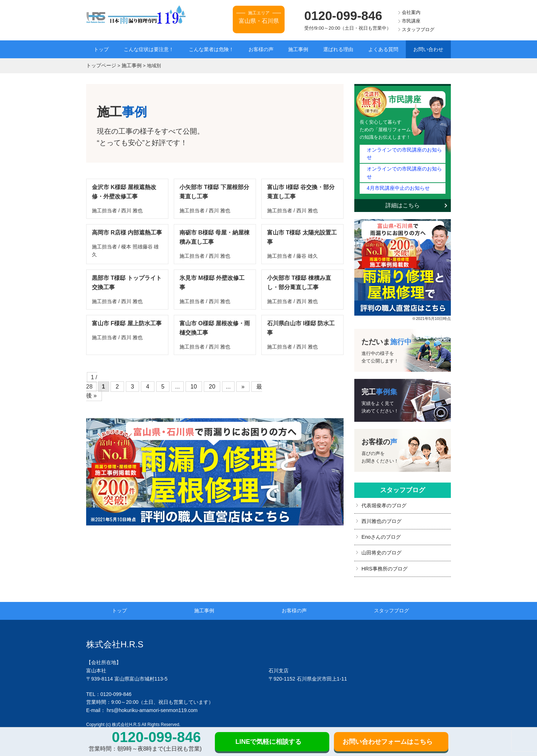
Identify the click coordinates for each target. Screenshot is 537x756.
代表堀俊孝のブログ (384, 488)
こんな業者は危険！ (211, 49)
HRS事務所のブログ (384, 550)
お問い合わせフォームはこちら (388, 742)
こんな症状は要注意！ (149, 49)
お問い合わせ (428, 49)
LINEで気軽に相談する (268, 742)
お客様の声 (261, 49)
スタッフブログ (418, 29)
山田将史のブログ (381, 535)
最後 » (257, 382)
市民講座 (411, 21)
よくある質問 (383, 49)
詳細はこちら (403, 188)
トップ (101, 49)
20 (210, 382)
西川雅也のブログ (381, 504)
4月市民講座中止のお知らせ (396, 171)
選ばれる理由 (338, 49)
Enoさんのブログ (381, 519)
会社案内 (411, 12)
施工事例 (298, 49)
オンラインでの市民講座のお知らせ (404, 149)
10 (194, 382)
